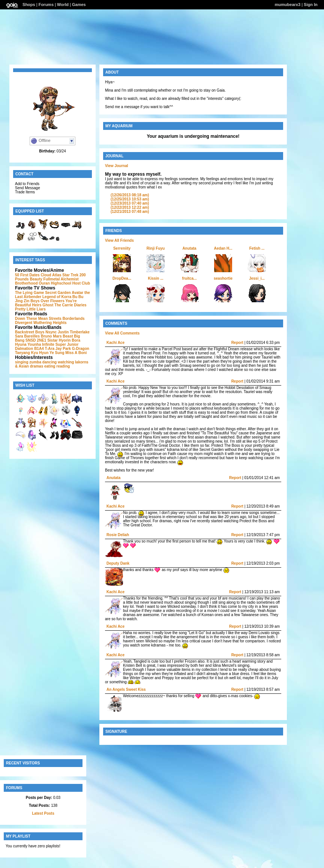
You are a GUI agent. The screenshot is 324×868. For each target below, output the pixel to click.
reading (63, 366)
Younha (34, 344)
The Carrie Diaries (70, 305)
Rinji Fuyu (156, 248)
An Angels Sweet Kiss (126, 689)
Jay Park (63, 349)
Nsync (51, 332)
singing (22, 362)
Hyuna (21, 344)
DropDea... (122, 278)
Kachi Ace (115, 343)
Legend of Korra (57, 297)
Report (237, 343)
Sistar (52, 340)
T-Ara (49, 349)
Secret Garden (58, 293)
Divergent (24, 323)
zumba (35, 362)
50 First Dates (27, 275)
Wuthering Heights (50, 323)
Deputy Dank (118, 563)
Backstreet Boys (30, 332)
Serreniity (122, 248)
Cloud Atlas (51, 275)
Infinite (48, 344)
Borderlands (74, 319)
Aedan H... (223, 248)
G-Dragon (81, 349)
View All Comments (122, 333)
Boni (82, 353)
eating (50, 366)
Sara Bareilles (27, 336)
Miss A (71, 353)
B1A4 (39, 349)
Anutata (189, 248)
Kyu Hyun (40, 353)
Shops (29, 5)
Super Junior (67, 344)
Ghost (48, 305)
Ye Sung (57, 353)
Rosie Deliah (118, 535)
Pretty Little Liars (30, 309)
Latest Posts (43, 813)
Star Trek (70, 275)
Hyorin (65, 340)
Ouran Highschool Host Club (64, 283)
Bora (76, 340)
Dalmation (24, 349)
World (63, 5)
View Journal (117, 166)
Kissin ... (155, 278)
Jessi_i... (257, 278)
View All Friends (119, 240)
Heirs (37, 305)
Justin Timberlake (74, 332)
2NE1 (41, 340)
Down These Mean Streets (38, 319)
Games (79, 5)
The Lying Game (29, 293)
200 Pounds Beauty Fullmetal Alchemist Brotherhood (50, 279)
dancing (49, 362)
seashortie (223, 278)
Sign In (311, 5)
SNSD (31, 340)
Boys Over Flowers (47, 301)
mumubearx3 (288, 5)
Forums (46, 5)
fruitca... (190, 278)
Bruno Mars (51, 336)
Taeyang (22, 353)
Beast (68, 336)
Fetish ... (257, 248)
